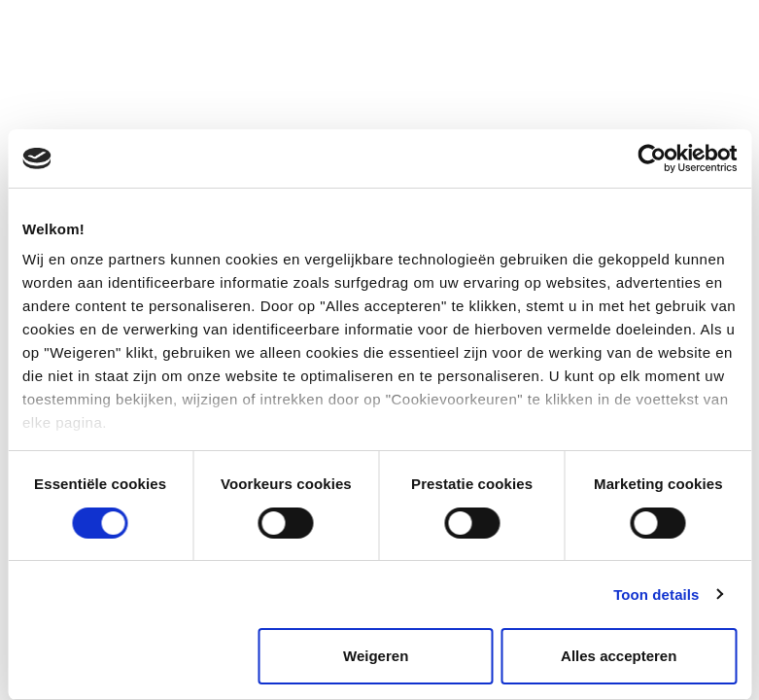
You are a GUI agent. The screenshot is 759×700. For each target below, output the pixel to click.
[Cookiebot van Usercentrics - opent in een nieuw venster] (652, 158)
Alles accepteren (619, 656)
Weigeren (376, 656)
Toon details (656, 595)
